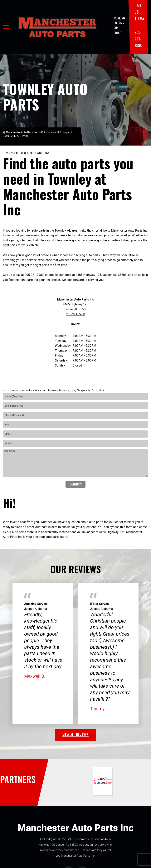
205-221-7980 (138, 39)
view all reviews (75, 734)
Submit (75, 484)
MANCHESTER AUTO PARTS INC (28, 153)
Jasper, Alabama (36, 609)
